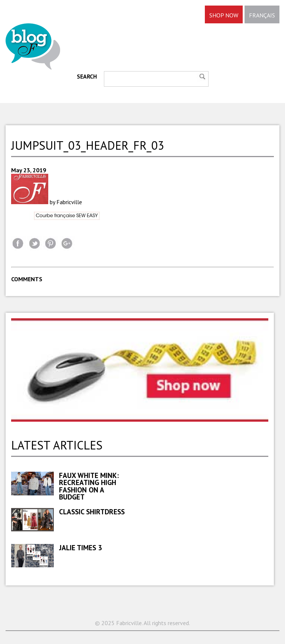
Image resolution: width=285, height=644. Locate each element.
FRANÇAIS (262, 15)
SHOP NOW (224, 15)
